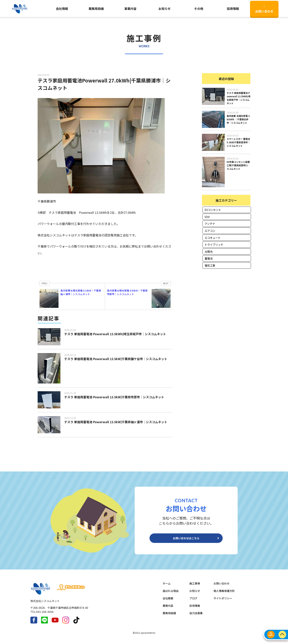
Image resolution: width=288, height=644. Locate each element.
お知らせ (165, 9)
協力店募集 (196, 616)
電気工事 (210, 265)
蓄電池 (209, 258)
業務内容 (168, 609)
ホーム (167, 586)
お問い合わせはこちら (186, 540)
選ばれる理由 (171, 594)
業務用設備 (96, 9)
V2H (207, 217)
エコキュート (213, 238)
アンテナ (210, 224)
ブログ (193, 601)
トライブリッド (214, 244)
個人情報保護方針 (224, 594)
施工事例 (195, 586)
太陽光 (209, 252)
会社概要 (168, 601)
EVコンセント (213, 210)
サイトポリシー (223, 601)
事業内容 (130, 9)
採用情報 (195, 609)
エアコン (210, 231)
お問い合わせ (264, 9)
